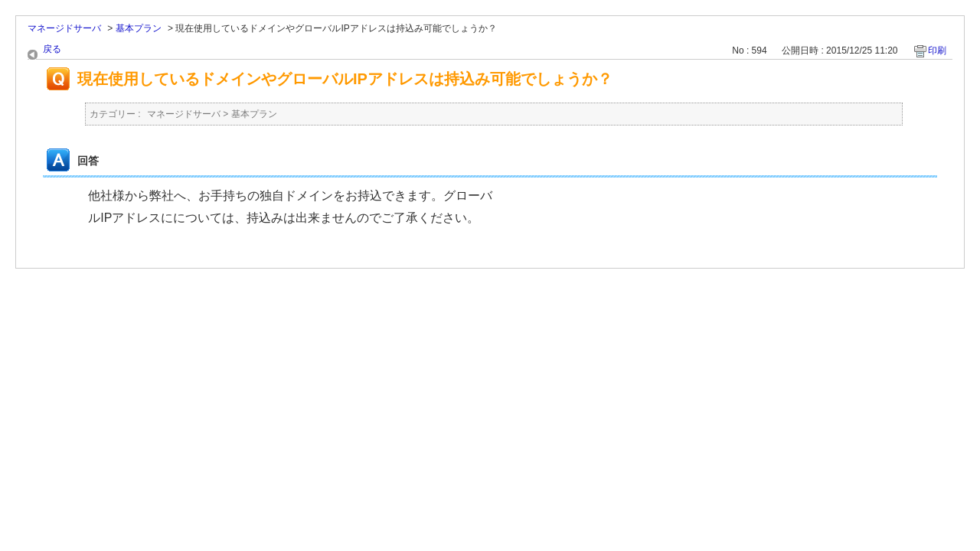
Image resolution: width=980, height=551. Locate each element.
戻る (52, 49)
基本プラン (139, 28)
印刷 (937, 51)
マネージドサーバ (64, 28)
